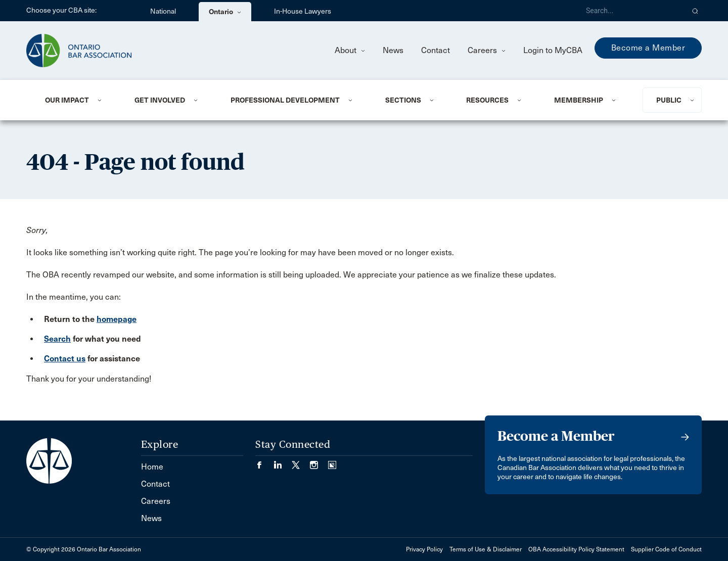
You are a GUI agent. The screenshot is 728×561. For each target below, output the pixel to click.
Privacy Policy (424, 549)
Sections (403, 100)
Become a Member (648, 48)
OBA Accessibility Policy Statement (576, 549)
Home (152, 467)
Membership (579, 100)
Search (57, 339)
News (393, 50)
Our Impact (67, 100)
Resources (487, 100)
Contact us (65, 359)
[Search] (631, 11)
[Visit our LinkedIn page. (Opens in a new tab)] (283, 462)
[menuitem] (77, 100)
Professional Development (285, 100)
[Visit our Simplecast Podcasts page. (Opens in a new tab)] (332, 462)
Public (669, 100)
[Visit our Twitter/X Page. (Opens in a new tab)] (301, 462)
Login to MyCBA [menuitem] (553, 50)
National (163, 11)
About (350, 50)
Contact (436, 50)
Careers (487, 50)
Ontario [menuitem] (225, 12)
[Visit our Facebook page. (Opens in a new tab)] (264, 462)
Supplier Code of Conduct (666, 549)
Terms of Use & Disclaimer (486, 549)
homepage (117, 319)
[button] (695, 11)
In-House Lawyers (303, 11)
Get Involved (160, 100)
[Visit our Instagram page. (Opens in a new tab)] (319, 462)
